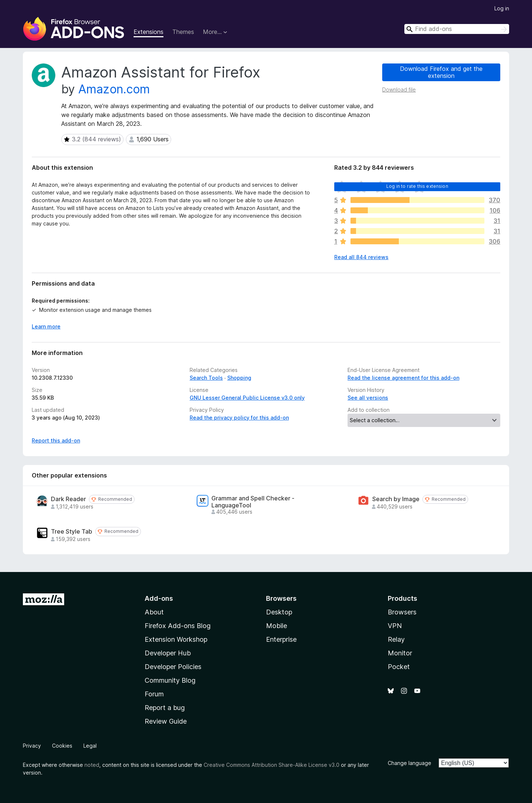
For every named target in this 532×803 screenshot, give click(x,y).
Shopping (239, 378)
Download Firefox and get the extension (441, 72)
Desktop (279, 612)
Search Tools (206, 378)
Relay (396, 639)
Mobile (277, 626)
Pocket (399, 667)
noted (92, 765)
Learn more (46, 326)
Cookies (62, 746)
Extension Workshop (176, 639)
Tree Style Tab (72, 532)
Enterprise (281, 639)
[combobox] (457, 29)
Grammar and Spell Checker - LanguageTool (253, 502)
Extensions (148, 32)
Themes (183, 32)
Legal (90, 746)
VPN (395, 626)
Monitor (400, 653)
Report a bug (165, 708)
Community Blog (170, 680)
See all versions (368, 398)
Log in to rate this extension (417, 186)
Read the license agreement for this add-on (403, 378)
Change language (410, 763)
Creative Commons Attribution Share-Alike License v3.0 (272, 765)
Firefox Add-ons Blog (178, 626)
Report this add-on (56, 440)
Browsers (402, 612)
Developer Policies (173, 667)
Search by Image (396, 499)
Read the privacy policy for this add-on (239, 418)
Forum (154, 694)
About (154, 612)
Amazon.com (114, 89)
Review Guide (166, 721)
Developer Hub (168, 653)
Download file (399, 89)
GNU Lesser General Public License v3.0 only (247, 398)
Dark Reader (68, 499)
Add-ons (159, 598)
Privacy (32, 746)
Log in (502, 8)
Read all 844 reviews (361, 257)
